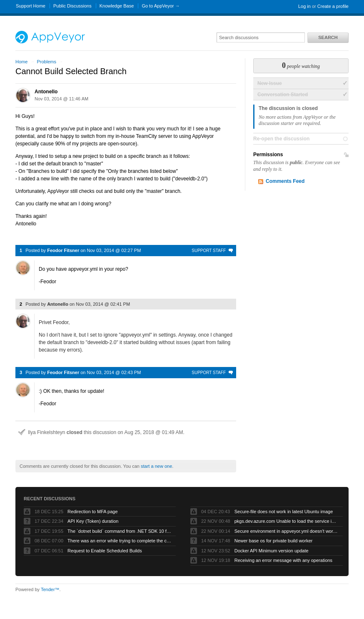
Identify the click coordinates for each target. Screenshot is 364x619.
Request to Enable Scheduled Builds (105, 551)
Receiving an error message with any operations (283, 560)
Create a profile (333, 6)
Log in (304, 6)
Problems (46, 62)
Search (328, 37)
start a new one (156, 466)
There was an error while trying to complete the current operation (120, 541)
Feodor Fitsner (63, 250)
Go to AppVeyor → (161, 6)
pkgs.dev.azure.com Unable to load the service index (287, 521)
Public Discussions (72, 6)
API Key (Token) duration (93, 521)
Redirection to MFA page (92, 512)
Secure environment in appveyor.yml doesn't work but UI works (287, 531)
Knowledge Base (117, 6)
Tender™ (50, 589)
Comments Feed (285, 181)
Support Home (31, 6)
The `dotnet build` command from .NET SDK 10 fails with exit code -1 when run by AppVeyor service (120, 531)
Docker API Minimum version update (272, 551)
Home (21, 62)
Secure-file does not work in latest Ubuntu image (284, 512)
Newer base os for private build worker (274, 541)
